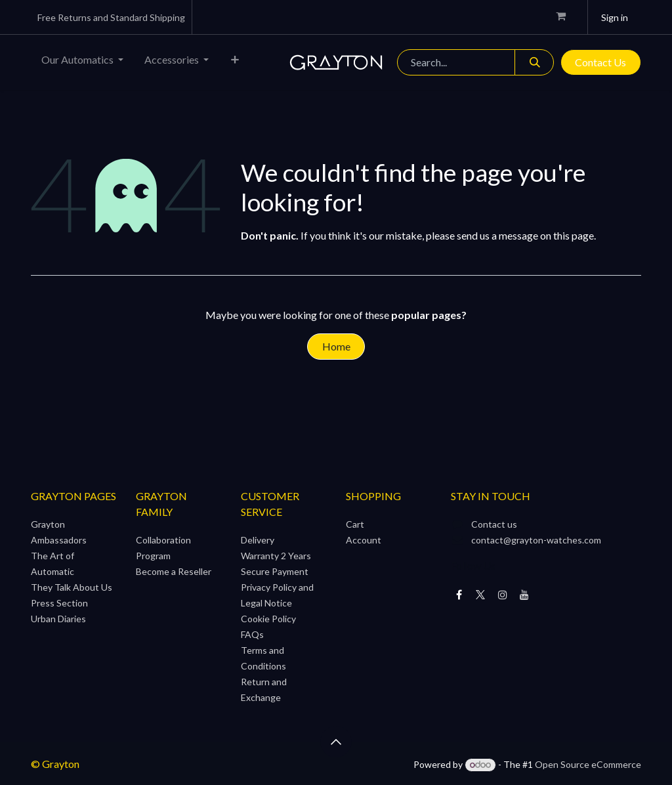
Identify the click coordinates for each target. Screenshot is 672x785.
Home (336, 346)
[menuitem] (82, 62)
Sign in (615, 17)
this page (574, 235)
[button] (336, 742)
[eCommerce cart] (566, 17)
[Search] (534, 62)
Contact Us (600, 62)
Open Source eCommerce (588, 764)
